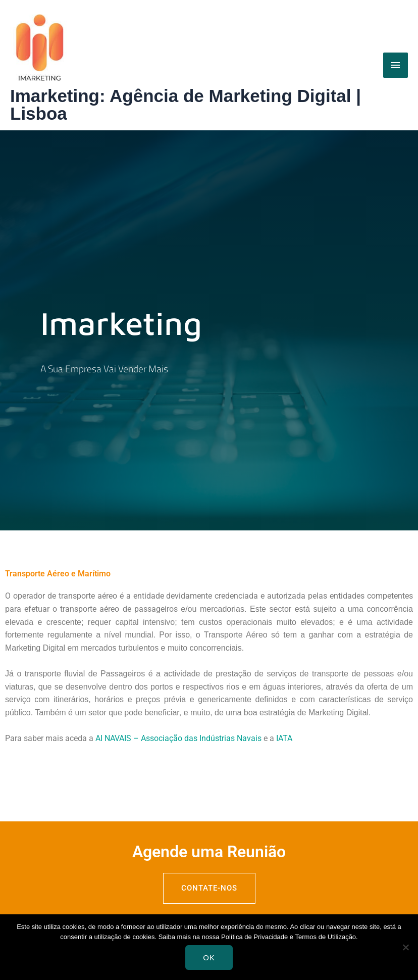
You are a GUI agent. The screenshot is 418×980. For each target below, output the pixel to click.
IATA (284, 738)
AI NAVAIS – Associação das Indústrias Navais (178, 738)
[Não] (405, 947)
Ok (209, 958)
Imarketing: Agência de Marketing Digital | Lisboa (186, 105)
